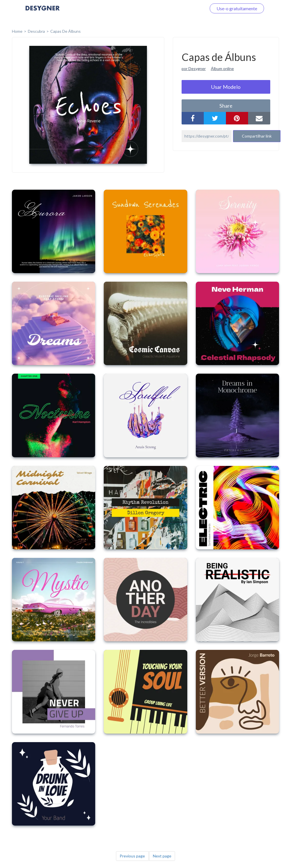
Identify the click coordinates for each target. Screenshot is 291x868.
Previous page (132, 856)
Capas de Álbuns (66, 31)
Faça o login (188, 8)
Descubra (36, 31)
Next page (162, 856)
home (17, 31)
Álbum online (222, 68)
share (226, 106)
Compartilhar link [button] (257, 136)
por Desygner (194, 68)
